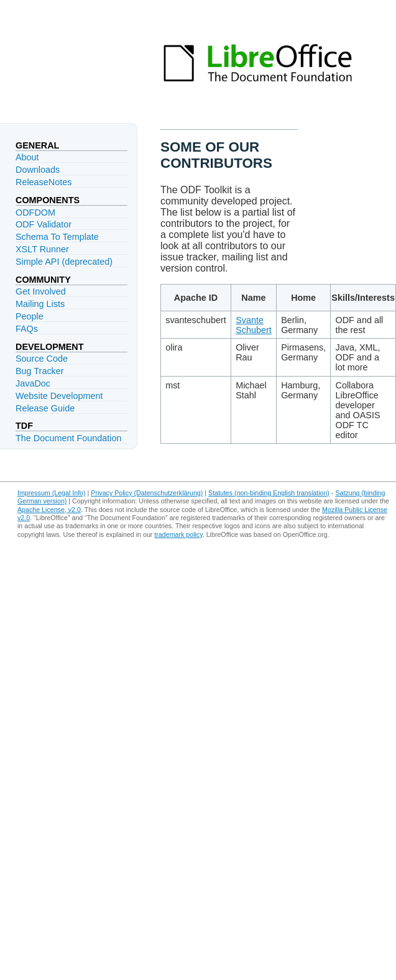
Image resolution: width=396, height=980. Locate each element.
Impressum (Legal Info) (52, 493)
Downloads (38, 170)
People (30, 316)
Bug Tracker (40, 371)
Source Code (42, 359)
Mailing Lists (40, 304)
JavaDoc (33, 383)
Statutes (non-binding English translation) (269, 493)
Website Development (59, 396)
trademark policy (178, 534)
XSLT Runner (42, 249)
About (27, 157)
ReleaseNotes (44, 182)
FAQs (27, 329)
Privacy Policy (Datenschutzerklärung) (147, 493)
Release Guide (45, 408)
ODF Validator (44, 224)
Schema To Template (57, 237)
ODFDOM (35, 213)
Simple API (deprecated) (64, 262)
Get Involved (41, 291)
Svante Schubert (254, 325)
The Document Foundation (68, 438)
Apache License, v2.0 (49, 510)
